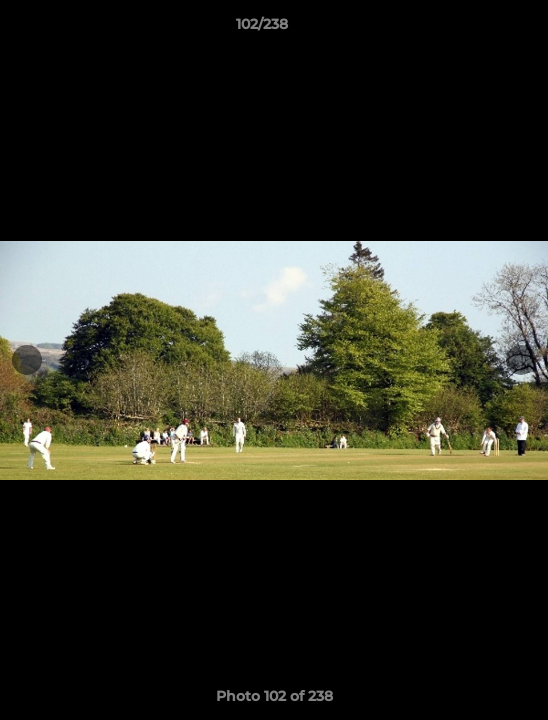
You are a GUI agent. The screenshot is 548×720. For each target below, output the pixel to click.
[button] (476, 29)
